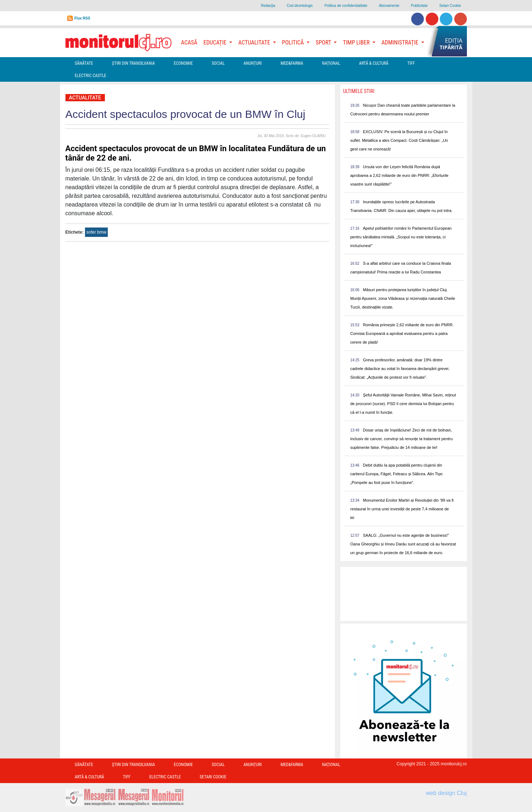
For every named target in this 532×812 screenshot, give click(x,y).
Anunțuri (253, 63)
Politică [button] (294, 42)
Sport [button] (324, 42)
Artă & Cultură (374, 63)
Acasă (189, 42)
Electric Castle (91, 76)
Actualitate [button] (255, 42)
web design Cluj (446, 793)
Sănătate (84, 63)
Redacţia (268, 6)
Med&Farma (292, 63)
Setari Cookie (450, 6)
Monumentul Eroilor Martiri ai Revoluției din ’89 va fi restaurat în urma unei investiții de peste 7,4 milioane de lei (402, 509)
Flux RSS (82, 18)
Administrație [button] (401, 42)
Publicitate (419, 6)
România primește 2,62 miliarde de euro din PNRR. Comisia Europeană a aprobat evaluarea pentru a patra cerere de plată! (402, 333)
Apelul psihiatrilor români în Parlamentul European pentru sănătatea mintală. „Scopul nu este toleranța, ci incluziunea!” (401, 237)
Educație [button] (216, 42)
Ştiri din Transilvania (134, 63)
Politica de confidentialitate (346, 6)
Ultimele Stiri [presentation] (359, 91)
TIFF (411, 63)
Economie (183, 63)
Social (218, 63)
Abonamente (389, 6)
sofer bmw (96, 232)
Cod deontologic (300, 6)
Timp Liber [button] (357, 42)
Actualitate (85, 98)
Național (331, 63)
